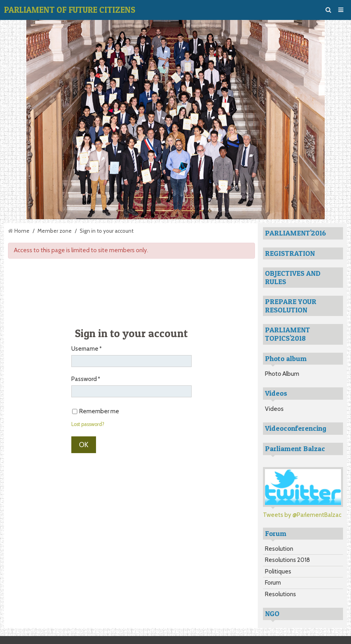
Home (22, 231)
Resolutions (280, 594)
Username (85, 349)
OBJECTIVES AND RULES (293, 277)
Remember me (96, 411)
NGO (272, 614)
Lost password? (88, 424)
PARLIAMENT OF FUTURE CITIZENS (70, 10)
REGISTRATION (290, 253)
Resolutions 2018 (287, 560)
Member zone (55, 231)
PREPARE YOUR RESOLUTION (291, 306)
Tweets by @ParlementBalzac (302, 515)
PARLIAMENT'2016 (295, 233)
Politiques (278, 571)
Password (84, 379)
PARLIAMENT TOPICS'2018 (287, 334)
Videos (274, 409)
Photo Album (282, 374)
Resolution (279, 549)
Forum (273, 583)
